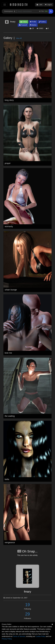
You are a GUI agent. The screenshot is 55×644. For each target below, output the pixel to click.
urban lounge (11, 290)
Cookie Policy (40, 636)
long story (9, 100)
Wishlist (33, 25)
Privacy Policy (7, 639)
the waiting (10, 416)
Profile (33, 22)
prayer (8, 163)
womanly (9, 226)
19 (27, 605)
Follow (24, 22)
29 (27, 614)
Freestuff (23, 25)
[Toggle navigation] (5, 5)
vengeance (10, 542)
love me (8, 353)
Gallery (42, 22)
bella (7, 479)
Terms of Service (19, 636)
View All (19, 38)
